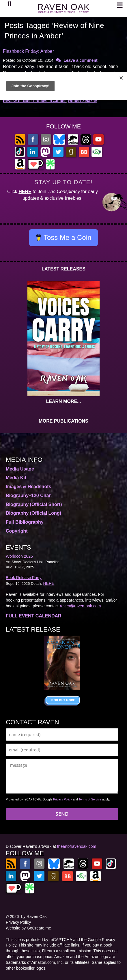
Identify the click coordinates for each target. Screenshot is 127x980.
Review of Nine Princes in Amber (34, 101)
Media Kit (16, 478)
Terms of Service (90, 799)
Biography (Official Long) (33, 513)
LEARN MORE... (64, 401)
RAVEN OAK (63, 7)
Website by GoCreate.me (28, 928)
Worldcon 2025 (19, 556)
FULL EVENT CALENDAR (34, 616)
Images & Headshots (28, 487)
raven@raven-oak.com (81, 606)
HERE (25, 192)
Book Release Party (24, 578)
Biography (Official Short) (34, 504)
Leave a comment (81, 60)
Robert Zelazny (83, 101)
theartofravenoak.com (77, 846)
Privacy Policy (62, 799)
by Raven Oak (34, 916)
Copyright (17, 531)
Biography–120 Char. (29, 495)
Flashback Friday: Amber (28, 51)
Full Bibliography (25, 522)
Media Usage (20, 469)
